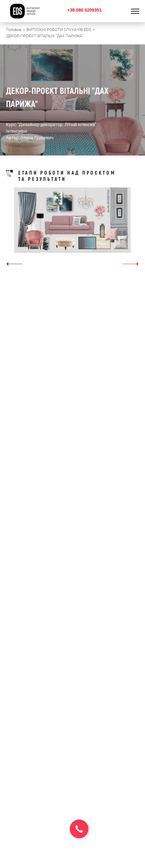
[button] (14, 264)
